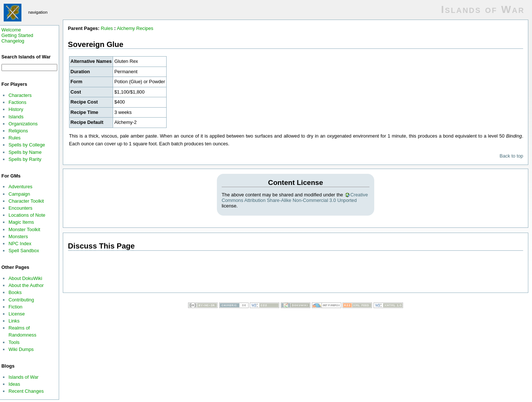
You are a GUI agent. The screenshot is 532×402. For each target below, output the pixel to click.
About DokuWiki (25, 278)
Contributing (21, 300)
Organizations (23, 124)
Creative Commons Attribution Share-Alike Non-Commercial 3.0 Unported (295, 197)
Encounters (21, 208)
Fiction (16, 307)
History (16, 109)
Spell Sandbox (24, 251)
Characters (20, 95)
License (17, 314)
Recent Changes (26, 391)
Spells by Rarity (25, 159)
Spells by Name (25, 152)
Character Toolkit (26, 201)
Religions (18, 131)
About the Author (26, 285)
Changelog (13, 41)
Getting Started (17, 35)
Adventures (21, 187)
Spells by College (27, 145)
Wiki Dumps (21, 349)
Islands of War (23, 377)
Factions (17, 102)
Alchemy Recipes (135, 28)
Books (15, 292)
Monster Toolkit (24, 229)
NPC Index (20, 244)
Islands (16, 117)
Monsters (18, 237)
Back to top (511, 156)
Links (14, 321)
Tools (14, 342)
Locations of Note (27, 215)
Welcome (11, 30)
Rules (15, 138)
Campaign (19, 194)
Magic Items (21, 222)
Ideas (14, 384)
